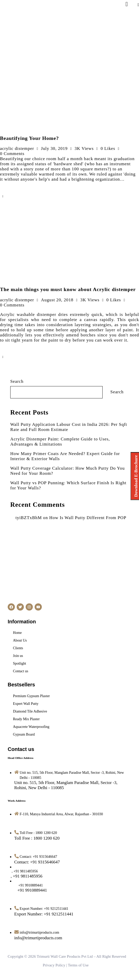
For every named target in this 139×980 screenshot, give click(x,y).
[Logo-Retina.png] (18, 29)
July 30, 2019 (54, 148)
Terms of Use (78, 965)
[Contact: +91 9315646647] (37, 862)
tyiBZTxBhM (29, 518)
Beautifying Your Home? (29, 138)
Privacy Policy (54, 965)
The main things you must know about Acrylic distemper (68, 289)
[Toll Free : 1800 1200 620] (37, 838)
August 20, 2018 (57, 300)
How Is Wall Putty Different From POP (88, 518)
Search (17, 381)
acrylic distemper (17, 148)
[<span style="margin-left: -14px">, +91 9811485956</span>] (28, 876)
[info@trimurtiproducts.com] (38, 938)
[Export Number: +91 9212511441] (44, 914)
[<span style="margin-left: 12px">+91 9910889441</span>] (31, 890)
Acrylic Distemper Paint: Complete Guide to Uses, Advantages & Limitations (60, 442)
